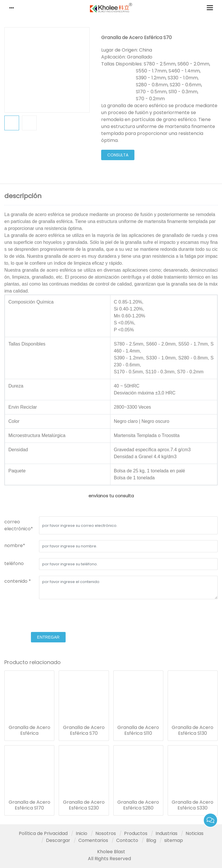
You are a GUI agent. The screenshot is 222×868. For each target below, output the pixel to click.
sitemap (174, 840)
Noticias (195, 833)
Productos (136, 833)
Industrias (166, 833)
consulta (118, 155)
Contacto (127, 840)
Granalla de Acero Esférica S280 (138, 805)
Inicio (82, 833)
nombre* (15, 546)
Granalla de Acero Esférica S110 (138, 730)
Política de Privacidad (43, 833)
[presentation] (48, 616)
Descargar (58, 840)
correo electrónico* (19, 525)
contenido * (18, 581)
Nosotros (106, 833)
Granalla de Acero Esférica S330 (193, 805)
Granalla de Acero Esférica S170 (29, 805)
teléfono (14, 563)
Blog (151, 840)
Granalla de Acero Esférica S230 (84, 805)
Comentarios (93, 840)
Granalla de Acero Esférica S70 (84, 730)
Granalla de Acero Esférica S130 (193, 730)
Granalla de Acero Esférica (29, 730)
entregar (48, 637)
